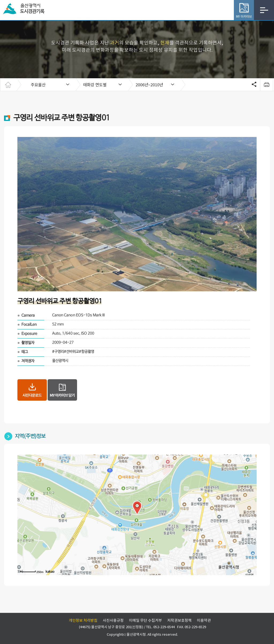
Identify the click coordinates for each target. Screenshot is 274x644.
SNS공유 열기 (253, 85)
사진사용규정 (113, 621)
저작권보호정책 (179, 621)
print (267, 85)
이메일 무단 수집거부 (145, 621)
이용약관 (204, 621)
